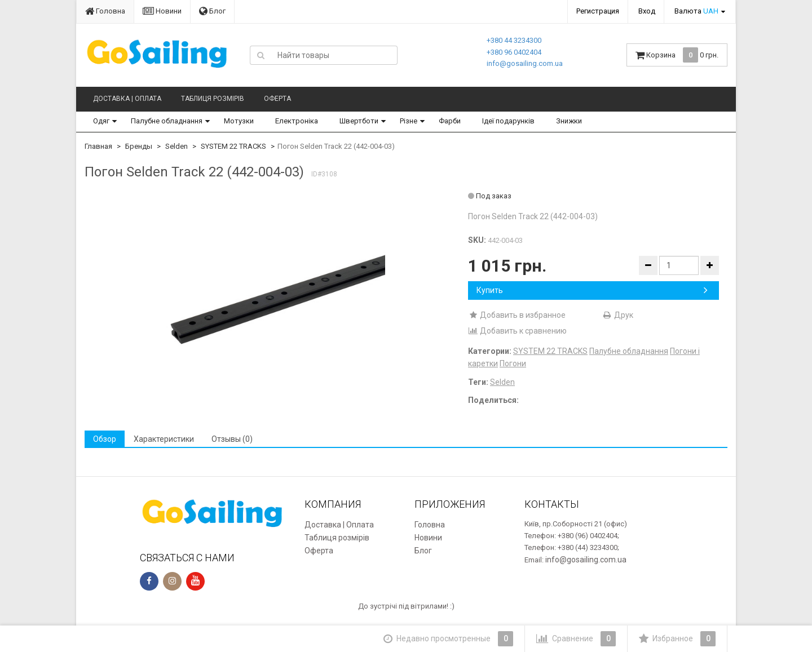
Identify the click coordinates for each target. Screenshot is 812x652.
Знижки (569, 121)
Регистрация (598, 11)
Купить (592, 290)
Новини (162, 11)
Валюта (696, 11)
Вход (647, 11)
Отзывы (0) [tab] (232, 439)
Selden (176, 146)
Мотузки (239, 121)
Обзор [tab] (105, 439)
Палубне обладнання (167, 121)
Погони (513, 363)
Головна (105, 11)
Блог (212, 11)
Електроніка (297, 121)
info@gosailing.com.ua (525, 63)
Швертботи (359, 121)
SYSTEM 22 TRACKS (233, 146)
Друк (618, 315)
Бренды (139, 146)
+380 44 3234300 (514, 40)
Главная (98, 146)
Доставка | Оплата (127, 99)
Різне (409, 121)
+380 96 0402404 (514, 52)
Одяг (101, 121)
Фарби (450, 121)
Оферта (277, 99)
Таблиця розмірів (213, 99)
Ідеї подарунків (508, 121)
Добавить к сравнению (517, 331)
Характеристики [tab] (164, 439)
